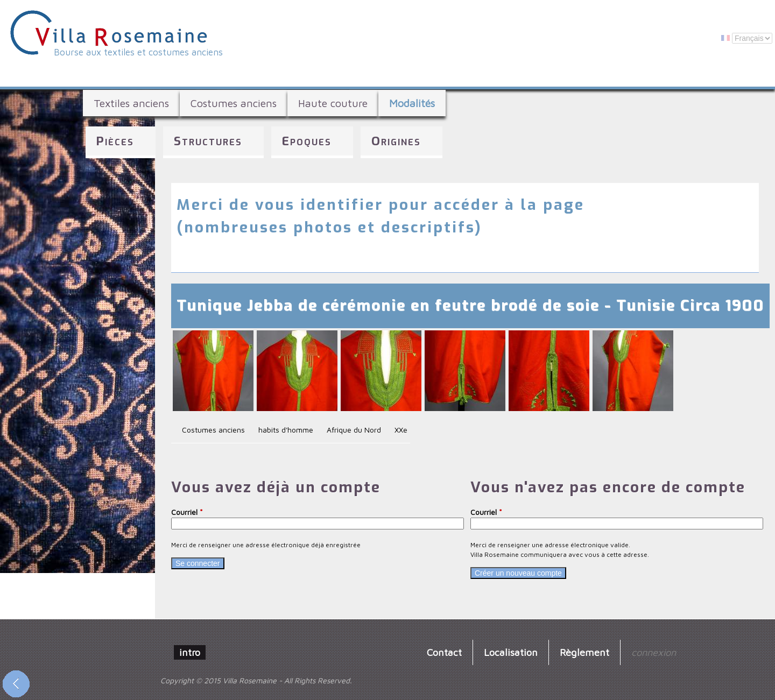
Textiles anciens (131, 103)
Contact (444, 652)
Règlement (584, 652)
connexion (654, 652)
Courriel (187, 512)
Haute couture (333, 103)
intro (190, 652)
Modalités (412, 103)
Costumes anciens (234, 103)
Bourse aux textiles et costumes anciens (138, 52)
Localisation (511, 652)
